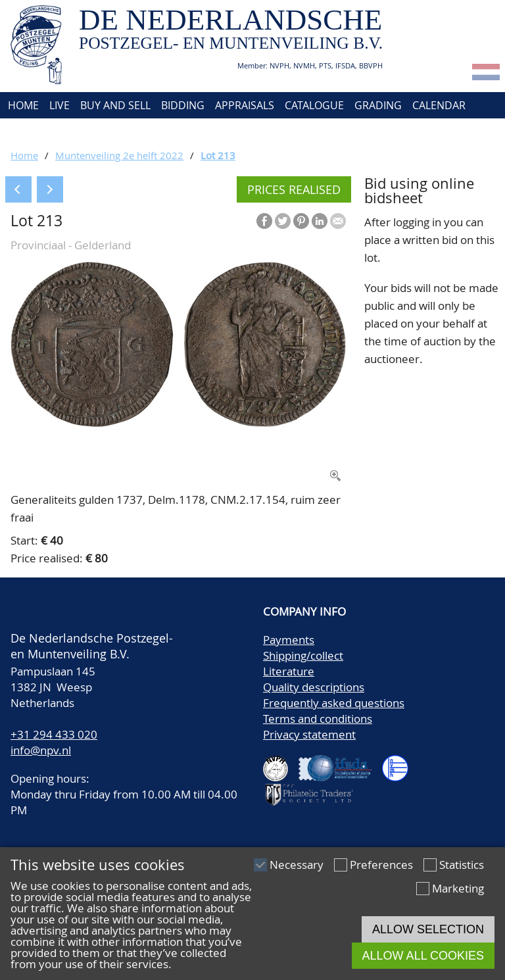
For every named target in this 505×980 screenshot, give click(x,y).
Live (60, 105)
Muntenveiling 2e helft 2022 (119, 155)
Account (149, 132)
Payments (289, 640)
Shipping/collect (303, 655)
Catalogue (314, 105)
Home (22, 105)
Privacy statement (309, 734)
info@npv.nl (41, 750)
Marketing (458, 888)
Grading (378, 105)
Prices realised (294, 189)
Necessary (297, 865)
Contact (90, 132)
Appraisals (245, 105)
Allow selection (428, 929)
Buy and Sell (115, 105)
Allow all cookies (423, 956)
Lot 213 (218, 155)
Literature (289, 671)
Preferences (381, 865)
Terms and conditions (318, 719)
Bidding (183, 105)
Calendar (439, 105)
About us (31, 132)
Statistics (462, 865)
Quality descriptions (314, 687)
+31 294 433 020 (54, 734)
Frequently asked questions (334, 703)
